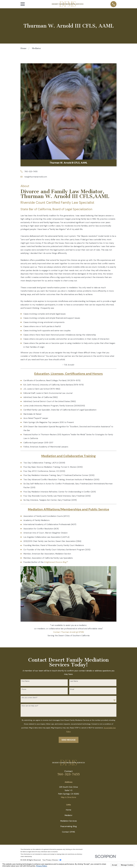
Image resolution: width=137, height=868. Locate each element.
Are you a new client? (30, 698)
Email (72, 689)
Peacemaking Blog (69, 826)
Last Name (74, 681)
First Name (26, 681)
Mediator (68, 815)
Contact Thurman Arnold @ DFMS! (69, 632)
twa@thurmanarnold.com (36, 177)
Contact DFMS (68, 832)
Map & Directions (68, 797)
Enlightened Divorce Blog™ (56, 562)
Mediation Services (68, 821)
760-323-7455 (31, 171)
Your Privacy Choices (52, 860)
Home (68, 810)
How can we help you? (30, 706)
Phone (24, 689)
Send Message (68, 740)
